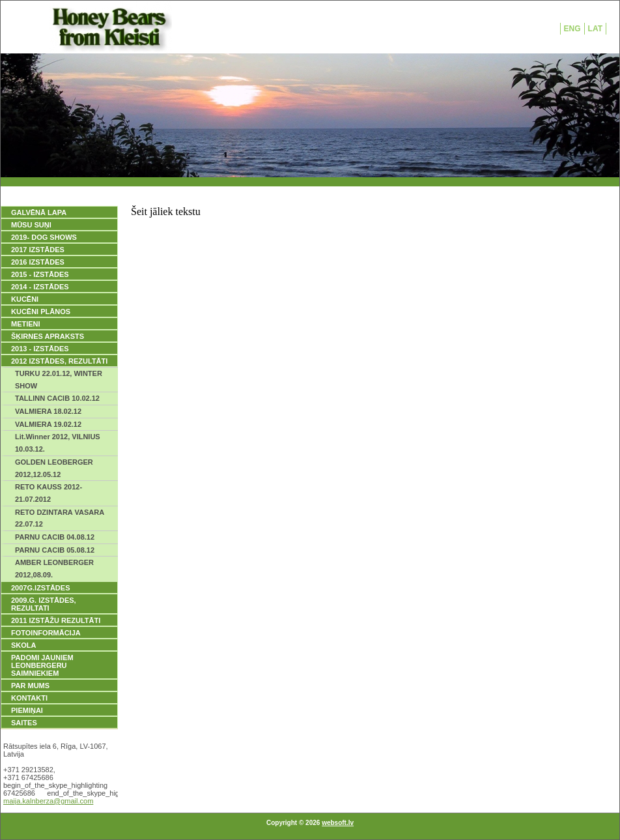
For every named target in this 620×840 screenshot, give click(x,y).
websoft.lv (338, 823)
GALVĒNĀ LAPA (39, 212)
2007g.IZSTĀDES (40, 588)
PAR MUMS (30, 686)
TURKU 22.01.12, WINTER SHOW (59, 380)
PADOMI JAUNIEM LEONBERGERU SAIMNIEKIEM (42, 665)
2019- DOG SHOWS (44, 237)
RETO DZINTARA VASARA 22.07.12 (60, 518)
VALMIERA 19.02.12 (48, 424)
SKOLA (24, 645)
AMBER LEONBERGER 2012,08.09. (54, 569)
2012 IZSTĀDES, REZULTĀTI (59, 361)
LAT (595, 29)
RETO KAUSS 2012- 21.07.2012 (49, 493)
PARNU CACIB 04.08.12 (55, 537)
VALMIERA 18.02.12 (48, 411)
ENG (572, 29)
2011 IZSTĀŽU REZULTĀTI (56, 620)
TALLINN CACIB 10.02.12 (57, 398)
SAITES (24, 723)
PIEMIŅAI (27, 710)
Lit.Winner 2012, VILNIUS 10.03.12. (58, 443)
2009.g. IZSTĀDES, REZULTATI (44, 604)
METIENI (26, 324)
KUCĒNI (25, 299)
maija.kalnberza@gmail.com (48, 801)
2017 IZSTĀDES (38, 250)
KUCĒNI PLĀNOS (41, 311)
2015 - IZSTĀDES (40, 274)
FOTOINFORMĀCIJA (46, 633)
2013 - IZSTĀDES (40, 349)
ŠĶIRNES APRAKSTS (48, 336)
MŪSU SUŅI (31, 225)
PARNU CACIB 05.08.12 (55, 550)
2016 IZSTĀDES (38, 262)
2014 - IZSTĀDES (40, 287)
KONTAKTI (29, 698)
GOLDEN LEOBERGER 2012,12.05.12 (54, 468)
